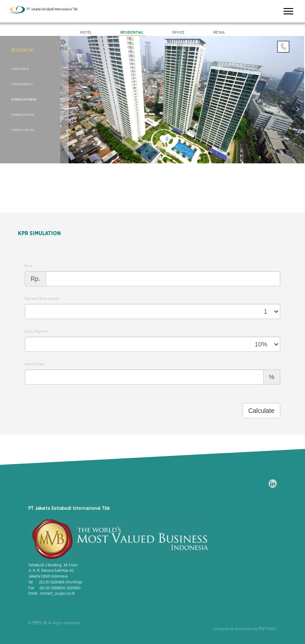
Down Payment (36, 331)
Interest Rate (35, 364)
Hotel (86, 33)
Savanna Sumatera (23, 115)
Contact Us (283, 47)
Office (178, 33)
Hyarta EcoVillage (23, 130)
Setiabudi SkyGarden (24, 100)
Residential (132, 33)
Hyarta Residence (22, 84)
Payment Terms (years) (42, 299)
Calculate (261, 411)
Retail (219, 33)
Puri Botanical (20, 69)
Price (29, 266)
